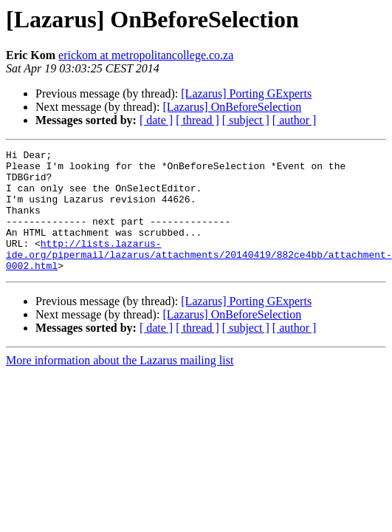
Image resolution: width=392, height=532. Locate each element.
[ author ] (295, 120)
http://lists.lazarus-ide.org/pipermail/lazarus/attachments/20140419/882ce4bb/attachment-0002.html (199, 276)
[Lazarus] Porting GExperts (246, 93)
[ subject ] (246, 120)
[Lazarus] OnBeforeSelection (232, 107)
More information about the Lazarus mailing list (120, 385)
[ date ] (156, 120)
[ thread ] (197, 120)
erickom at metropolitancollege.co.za (146, 55)
